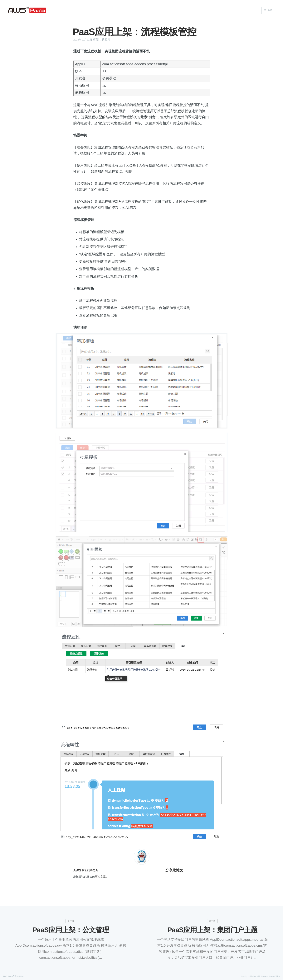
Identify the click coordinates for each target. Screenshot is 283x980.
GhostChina (275, 976)
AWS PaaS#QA (86, 870)
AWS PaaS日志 (10, 976)
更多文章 (100, 877)
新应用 (106, 40)
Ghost (264, 976)
